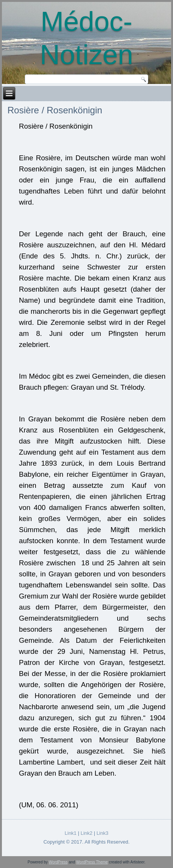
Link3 (103, 833)
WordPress (58, 862)
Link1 (70, 833)
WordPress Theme (92, 862)
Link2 (86, 833)
